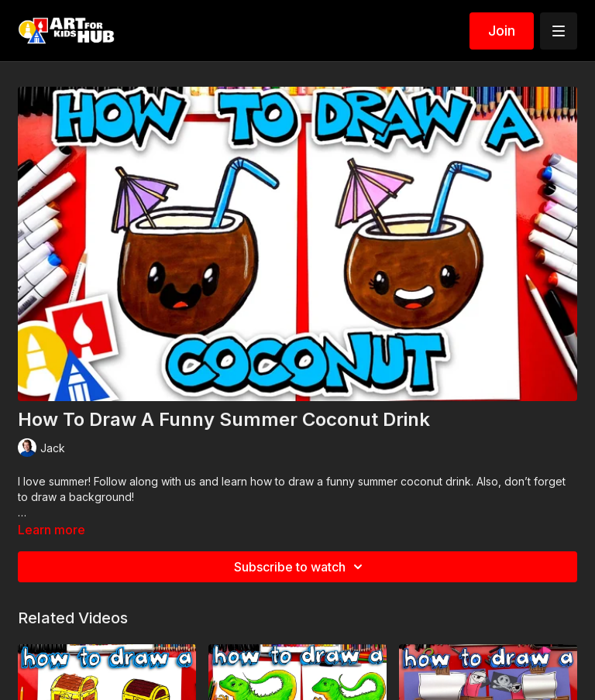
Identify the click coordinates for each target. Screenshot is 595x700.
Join (502, 31)
